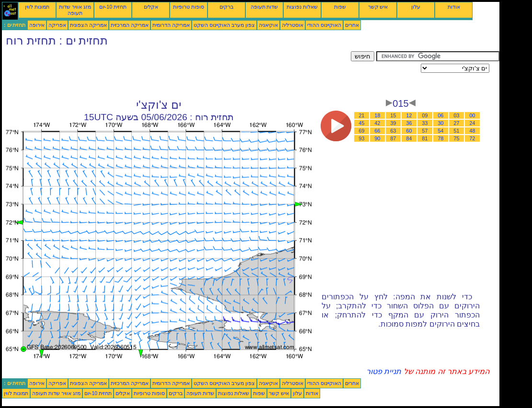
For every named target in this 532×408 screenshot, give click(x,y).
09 (425, 115)
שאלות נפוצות (302, 7)
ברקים (226, 7)
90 (378, 138)
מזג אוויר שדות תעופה (75, 10)
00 (473, 115)
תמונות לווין (37, 7)
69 (362, 131)
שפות (340, 7)
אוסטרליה (293, 25)
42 (378, 123)
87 (393, 138)
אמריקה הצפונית (88, 25)
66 (378, 131)
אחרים (352, 25)
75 (457, 138)
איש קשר (378, 7)
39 (393, 123)
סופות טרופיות (189, 7)
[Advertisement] (176, 73)
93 (362, 138)
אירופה (37, 25)
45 (362, 123)
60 (409, 131)
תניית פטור (384, 371)
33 (425, 123)
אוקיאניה (268, 25)
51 (457, 131)
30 (441, 123)
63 (393, 131)
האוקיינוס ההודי (324, 25)
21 (362, 115)
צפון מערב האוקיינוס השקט (224, 25)
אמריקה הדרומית (171, 25)
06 (441, 115)
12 (409, 115)
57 (425, 131)
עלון (416, 7)
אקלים (151, 7)
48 (473, 131)
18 (378, 115)
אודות (454, 7)
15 (393, 115)
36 (409, 123)
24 (473, 123)
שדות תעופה (265, 7)
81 (425, 138)
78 (441, 138)
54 (441, 131)
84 (409, 138)
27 (457, 123)
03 (457, 115)
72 (473, 138)
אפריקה (57, 25)
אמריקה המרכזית (130, 25)
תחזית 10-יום (113, 7)
